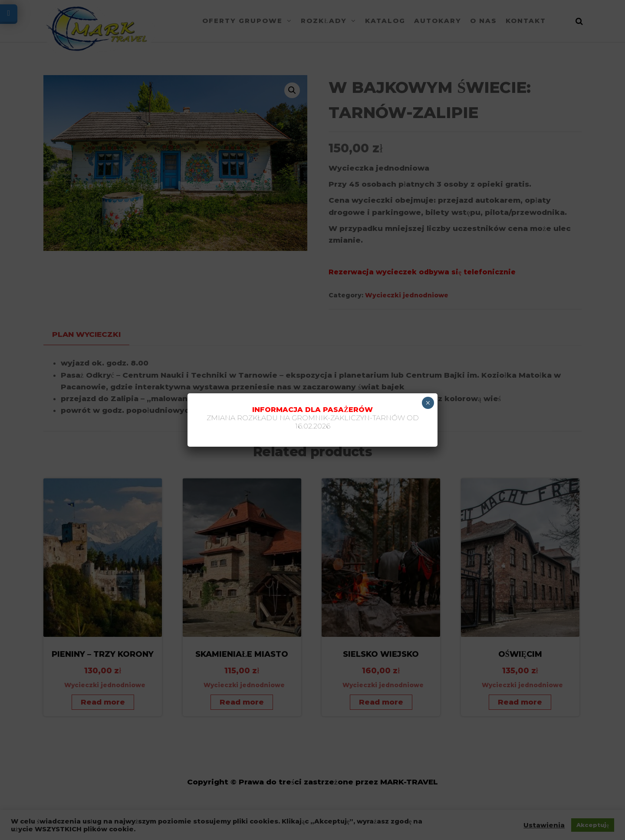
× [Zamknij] (428, 403)
